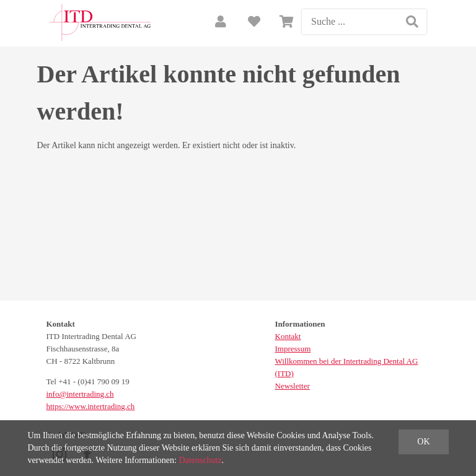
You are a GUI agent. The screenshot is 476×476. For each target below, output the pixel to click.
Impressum (293, 349)
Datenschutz (200, 460)
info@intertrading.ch (80, 394)
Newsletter (293, 386)
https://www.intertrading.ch (91, 406)
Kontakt (288, 336)
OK (423, 442)
